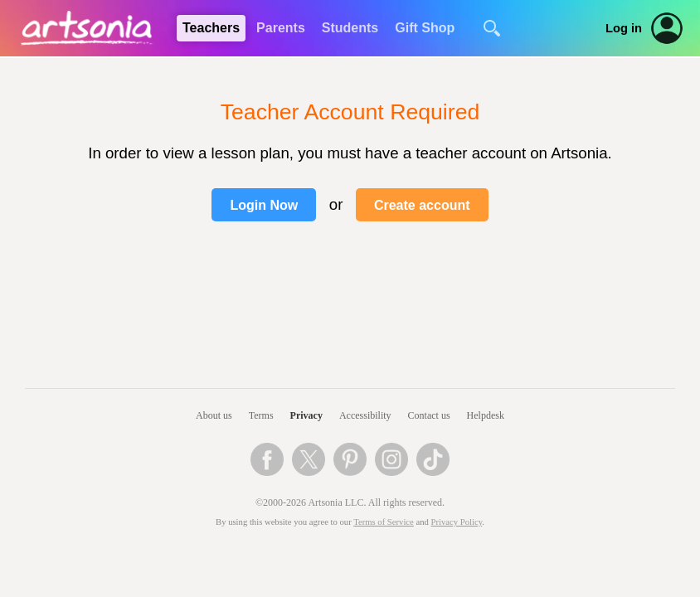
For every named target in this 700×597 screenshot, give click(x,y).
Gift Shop (425, 28)
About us (214, 415)
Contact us (429, 415)
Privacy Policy (457, 522)
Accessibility (365, 415)
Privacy (306, 415)
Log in (624, 28)
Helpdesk (486, 415)
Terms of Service (384, 522)
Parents (281, 28)
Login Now (264, 205)
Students (350, 28)
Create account (422, 205)
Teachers (211, 28)
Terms (261, 415)
